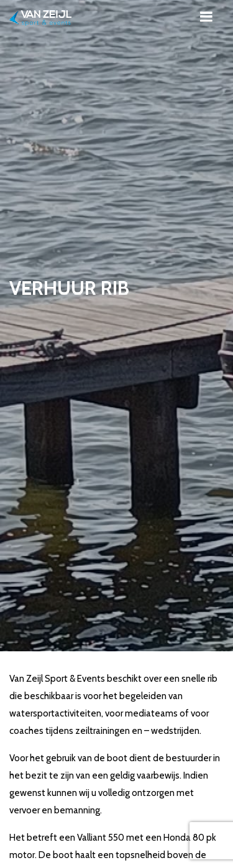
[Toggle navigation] (206, 16)
